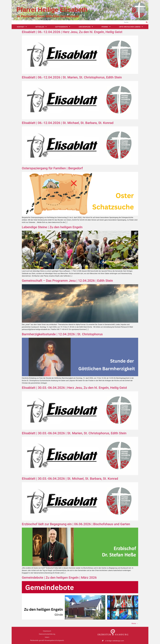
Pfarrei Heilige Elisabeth (52, 10)
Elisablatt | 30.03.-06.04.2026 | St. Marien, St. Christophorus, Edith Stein (74, 433)
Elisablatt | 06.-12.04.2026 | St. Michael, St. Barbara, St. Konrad (68, 123)
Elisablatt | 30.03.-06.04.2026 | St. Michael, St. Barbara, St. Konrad (70, 479)
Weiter (135, 623)
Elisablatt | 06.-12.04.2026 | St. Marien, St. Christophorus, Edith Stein (72, 77)
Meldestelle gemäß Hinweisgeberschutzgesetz (47, 640)
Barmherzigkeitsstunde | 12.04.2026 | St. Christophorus (62, 334)
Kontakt (22, 27)
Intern (47, 637)
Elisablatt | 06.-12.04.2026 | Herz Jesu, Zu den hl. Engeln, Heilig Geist (72, 32)
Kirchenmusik (86, 27)
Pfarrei (106, 27)
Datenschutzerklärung (47, 634)
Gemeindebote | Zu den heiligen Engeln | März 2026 (59, 578)
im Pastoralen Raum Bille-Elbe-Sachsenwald (48, 16)
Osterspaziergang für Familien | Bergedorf (52, 168)
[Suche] (147, 22)
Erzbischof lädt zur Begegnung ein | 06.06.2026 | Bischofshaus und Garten (76, 524)
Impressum (47, 631)
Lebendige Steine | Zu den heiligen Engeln (52, 227)
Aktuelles (41, 27)
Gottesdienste (63, 27)
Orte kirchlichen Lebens (131, 27)
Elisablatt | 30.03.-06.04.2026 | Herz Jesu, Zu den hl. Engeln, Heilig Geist (74, 388)
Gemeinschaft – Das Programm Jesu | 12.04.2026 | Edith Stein (67, 281)
